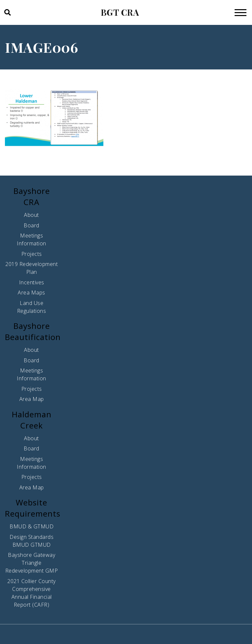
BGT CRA (120, 12)
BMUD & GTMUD (31, 526)
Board (31, 225)
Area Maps (31, 293)
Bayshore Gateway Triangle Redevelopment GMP (32, 563)
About (31, 215)
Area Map (32, 399)
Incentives (32, 282)
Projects (32, 254)
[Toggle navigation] (240, 12)
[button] (7, 12)
